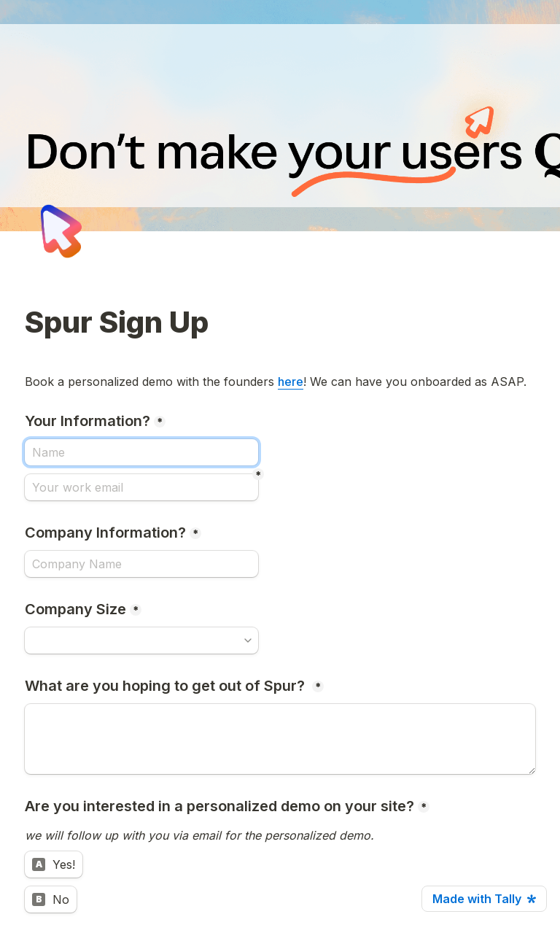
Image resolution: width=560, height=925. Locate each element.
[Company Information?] (141, 564)
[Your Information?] (141, 452)
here (291, 382)
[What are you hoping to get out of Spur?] (280, 739)
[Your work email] (141, 487)
